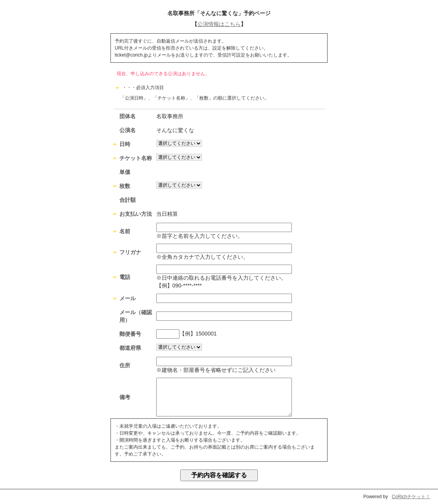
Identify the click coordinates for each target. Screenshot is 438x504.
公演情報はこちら (219, 24)
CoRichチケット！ (411, 497)
